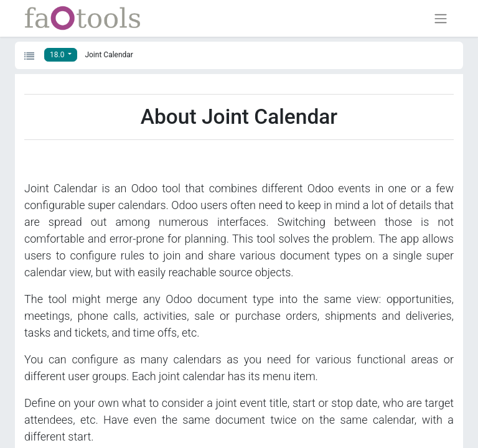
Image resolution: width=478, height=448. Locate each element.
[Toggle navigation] (441, 18)
